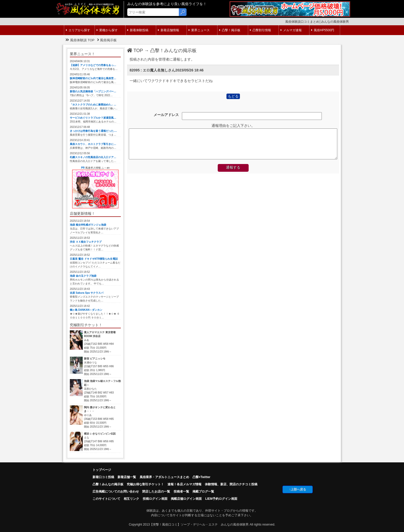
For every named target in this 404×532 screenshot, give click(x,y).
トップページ (102, 470)
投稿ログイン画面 (155, 499)
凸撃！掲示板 (230, 30)
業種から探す (107, 30)
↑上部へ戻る (298, 489)
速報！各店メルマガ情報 (184, 484)
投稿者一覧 (181, 492)
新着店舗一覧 (127, 477)
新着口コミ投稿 (103, 477)
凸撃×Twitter (201, 477)
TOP (135, 51)
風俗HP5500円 (323, 30)
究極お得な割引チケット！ (145, 484)
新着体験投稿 (138, 30)
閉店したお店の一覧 (156, 492)
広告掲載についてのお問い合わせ (116, 492)
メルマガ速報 (291, 30)
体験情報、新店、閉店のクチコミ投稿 (231, 484)
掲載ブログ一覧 (203, 492)
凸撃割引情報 (260, 30)
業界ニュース (199, 30)
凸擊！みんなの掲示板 (173, 51)
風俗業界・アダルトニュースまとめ (164, 477)
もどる (233, 96)
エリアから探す (78, 30)
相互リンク (131, 499)
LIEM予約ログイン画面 (221, 499)
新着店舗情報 (169, 30)
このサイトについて (106, 499)
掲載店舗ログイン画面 (186, 499)
